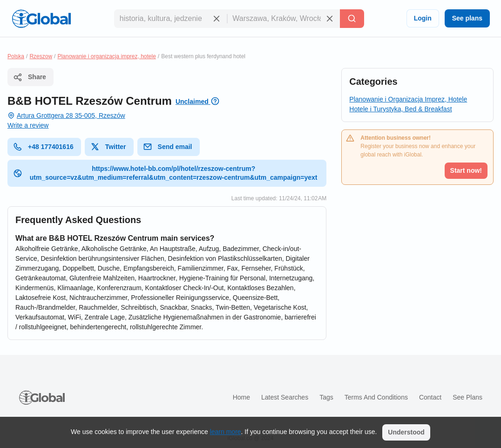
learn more (226, 432)
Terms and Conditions (376, 397)
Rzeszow (41, 56)
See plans (467, 18)
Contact (430, 397)
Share (30, 77)
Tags (326, 397)
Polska (16, 56)
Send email (168, 147)
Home (241, 397)
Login (423, 18)
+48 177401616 (43, 147)
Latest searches (285, 397)
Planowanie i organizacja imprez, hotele (106, 56)
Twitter (108, 147)
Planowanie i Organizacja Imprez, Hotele (408, 99)
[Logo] (41, 19)
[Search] (352, 19)
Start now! (466, 170)
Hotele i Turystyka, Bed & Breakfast (400, 109)
